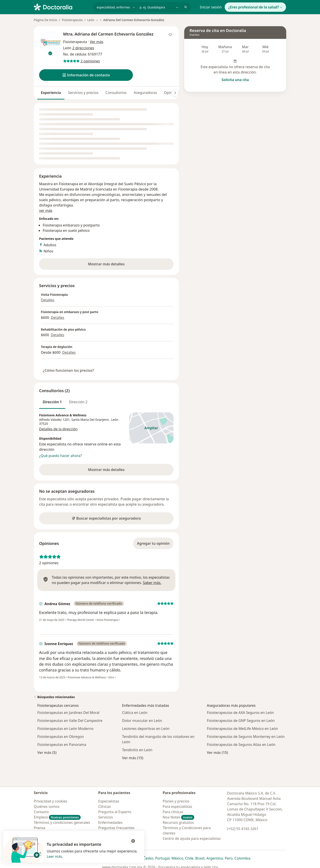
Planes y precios (176, 801)
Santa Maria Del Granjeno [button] (90, 420)
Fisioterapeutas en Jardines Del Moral (68, 713)
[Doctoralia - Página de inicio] (62, 7)
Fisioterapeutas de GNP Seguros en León (241, 721)
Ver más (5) (47, 752)
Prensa (40, 828)
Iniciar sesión (211, 7)
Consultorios (116, 93)
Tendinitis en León (137, 750)
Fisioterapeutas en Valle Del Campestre (70, 721)
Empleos (57, 817)
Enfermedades (110, 822)
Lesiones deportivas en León (146, 729)
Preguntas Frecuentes (116, 828)
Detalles (48, 300)
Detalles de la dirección (58, 429)
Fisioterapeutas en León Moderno (65, 729)
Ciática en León (135, 713)
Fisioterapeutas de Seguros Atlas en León (241, 745)
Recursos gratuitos (178, 822)
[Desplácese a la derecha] (175, 93)
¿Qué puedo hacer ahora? (60, 456)
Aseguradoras (145, 93)
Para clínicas (173, 812)
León (115, 420)
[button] (86, 75)
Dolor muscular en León (142, 721)
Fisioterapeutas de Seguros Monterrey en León (246, 737)
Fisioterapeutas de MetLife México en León (242, 729)
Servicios (106, 817)
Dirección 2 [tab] (78, 402)
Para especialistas (177, 806)
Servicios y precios (83, 93)
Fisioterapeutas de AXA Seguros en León (240, 713)
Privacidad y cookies (51, 801)
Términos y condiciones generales (62, 822)
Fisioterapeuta (72, 20)
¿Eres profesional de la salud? (255, 7)
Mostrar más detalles (114, 265)
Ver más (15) (133, 758)
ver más (46, 211)
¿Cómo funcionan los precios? (68, 370)
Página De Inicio (45, 20)
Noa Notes (178, 817)
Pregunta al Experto (115, 812)
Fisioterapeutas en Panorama (62, 745)
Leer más (54, 856)
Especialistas (109, 801)
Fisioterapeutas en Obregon (61, 737)
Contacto (41, 812)
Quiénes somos (47, 806)
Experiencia (51, 93)
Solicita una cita (235, 80)
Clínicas (105, 806)
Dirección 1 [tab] (52, 402)
